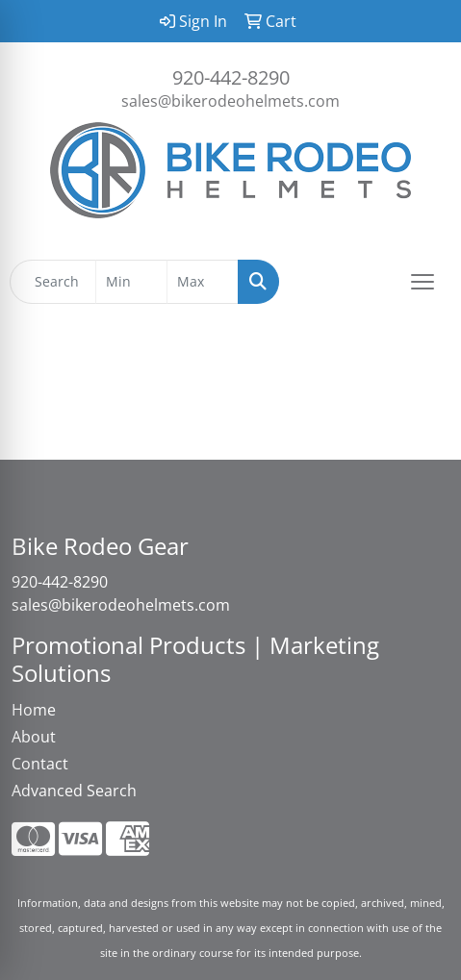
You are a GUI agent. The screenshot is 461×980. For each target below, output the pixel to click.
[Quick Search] (53, 282)
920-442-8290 (231, 77)
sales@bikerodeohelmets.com (230, 101)
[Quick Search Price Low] (131, 282)
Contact (40, 764)
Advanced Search (74, 791)
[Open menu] (423, 282)
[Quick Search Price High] (203, 282)
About (34, 737)
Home (34, 710)
